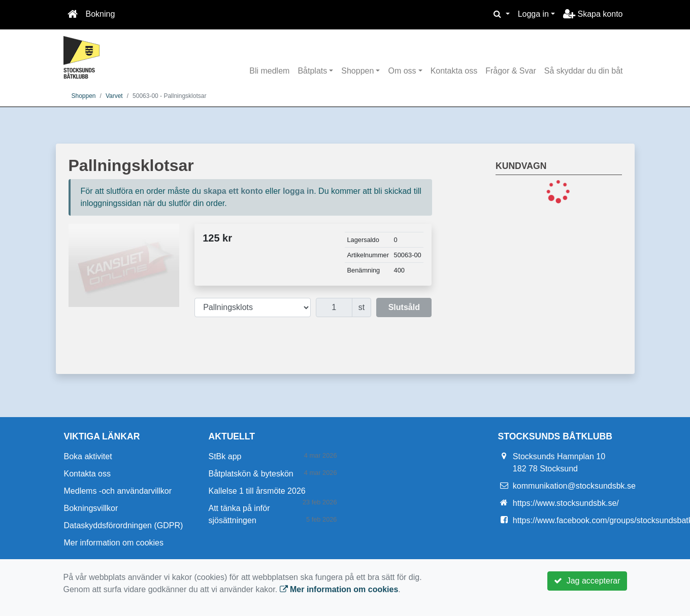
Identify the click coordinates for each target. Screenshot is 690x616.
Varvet (114, 96)
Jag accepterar (587, 581)
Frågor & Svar (511, 71)
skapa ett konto (233, 191)
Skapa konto (593, 14)
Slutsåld (404, 307)
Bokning (101, 14)
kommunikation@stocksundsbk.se (574, 486)
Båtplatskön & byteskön (251, 474)
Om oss (402, 71)
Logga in (533, 14)
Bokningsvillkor (91, 508)
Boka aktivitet (88, 456)
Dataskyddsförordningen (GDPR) (124, 525)
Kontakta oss (454, 71)
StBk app (225, 456)
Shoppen (357, 71)
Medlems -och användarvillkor (118, 491)
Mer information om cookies (114, 543)
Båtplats (312, 71)
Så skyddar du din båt (584, 71)
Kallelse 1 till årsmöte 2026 (257, 491)
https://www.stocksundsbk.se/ (566, 503)
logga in (298, 191)
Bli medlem (269, 71)
